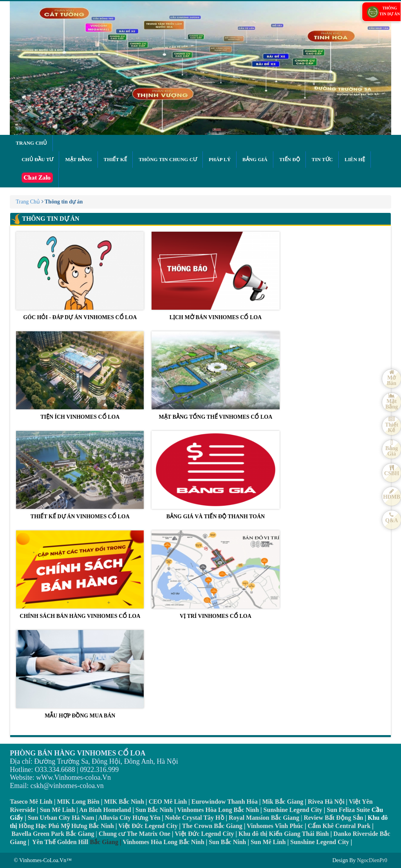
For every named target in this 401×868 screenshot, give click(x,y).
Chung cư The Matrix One (135, 834)
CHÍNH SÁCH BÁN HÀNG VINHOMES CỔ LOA (80, 575)
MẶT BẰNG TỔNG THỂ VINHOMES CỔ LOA (215, 376)
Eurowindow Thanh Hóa (225, 802)
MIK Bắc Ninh (124, 802)
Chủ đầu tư (37, 159)
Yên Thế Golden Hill (60, 842)
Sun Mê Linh (58, 810)
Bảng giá (255, 159)
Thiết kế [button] (116, 159)
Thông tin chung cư (168, 159)
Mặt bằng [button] (78, 159)
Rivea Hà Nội (326, 802)
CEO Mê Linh (168, 802)
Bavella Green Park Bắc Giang (53, 834)
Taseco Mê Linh (31, 802)
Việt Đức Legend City (204, 834)
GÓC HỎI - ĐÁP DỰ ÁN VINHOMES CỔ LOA (80, 276)
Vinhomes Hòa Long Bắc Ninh (218, 810)
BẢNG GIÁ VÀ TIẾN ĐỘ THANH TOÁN (215, 475)
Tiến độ (290, 159)
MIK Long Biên (78, 802)
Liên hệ (355, 159)
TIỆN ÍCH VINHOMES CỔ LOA (80, 376)
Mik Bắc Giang (283, 802)
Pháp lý (220, 159)
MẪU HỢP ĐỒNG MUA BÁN (80, 674)
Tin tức (322, 159)
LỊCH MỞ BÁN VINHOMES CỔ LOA (215, 276)
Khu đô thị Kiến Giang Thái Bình (284, 834)
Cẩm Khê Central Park (339, 826)
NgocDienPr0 (372, 860)
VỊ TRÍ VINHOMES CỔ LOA (215, 575)
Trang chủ (31, 143)
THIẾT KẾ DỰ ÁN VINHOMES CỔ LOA (80, 475)
